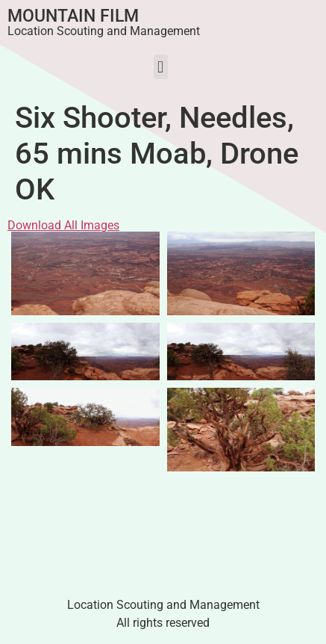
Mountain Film (73, 16)
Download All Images (63, 225)
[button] (161, 67)
